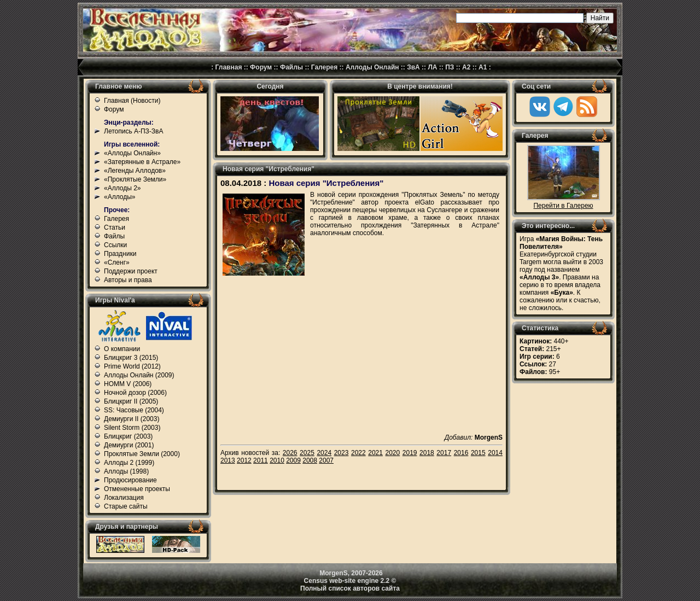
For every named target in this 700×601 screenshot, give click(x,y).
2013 (228, 460)
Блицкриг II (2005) (131, 401)
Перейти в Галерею (563, 206)
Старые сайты (126, 506)
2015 (478, 453)
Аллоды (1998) (126, 471)
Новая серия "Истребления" (326, 183)
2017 (444, 453)
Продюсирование (130, 480)
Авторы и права (128, 280)
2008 (310, 460)
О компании (122, 349)
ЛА (432, 67)
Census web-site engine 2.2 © (350, 581)
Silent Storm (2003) (132, 428)
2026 (290, 453)
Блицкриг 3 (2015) (131, 358)
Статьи (115, 227)
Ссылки (115, 245)
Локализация (124, 498)
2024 (324, 453)
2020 (393, 453)
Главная (229, 67)
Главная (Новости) (132, 101)
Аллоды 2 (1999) (129, 463)
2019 (410, 453)
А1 (483, 67)
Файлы (291, 67)
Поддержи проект (131, 271)
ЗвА (413, 67)
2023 (342, 453)
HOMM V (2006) (128, 384)
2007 (326, 460)
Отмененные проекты (137, 489)
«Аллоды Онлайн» (132, 153)
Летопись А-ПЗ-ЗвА (133, 131)
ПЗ (450, 67)
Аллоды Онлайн (372, 67)
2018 (427, 453)
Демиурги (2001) (129, 445)
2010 (277, 460)
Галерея (324, 67)
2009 (293, 460)
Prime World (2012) (132, 366)
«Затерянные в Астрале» (142, 162)
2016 (461, 453)
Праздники (120, 254)
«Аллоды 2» (122, 188)
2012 (244, 460)
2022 (358, 453)
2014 (495, 453)
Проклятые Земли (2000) (142, 454)
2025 (307, 453)
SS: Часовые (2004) (134, 410)
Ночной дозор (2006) (135, 393)
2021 (375, 453)
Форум (261, 67)
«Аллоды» (120, 197)
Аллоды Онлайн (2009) (139, 375)
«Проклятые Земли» (135, 179)
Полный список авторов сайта (350, 588)
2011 (261, 460)
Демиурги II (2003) (132, 419)
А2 (466, 67)
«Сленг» (117, 262)
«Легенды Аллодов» (135, 171)
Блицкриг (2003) (128, 436)
